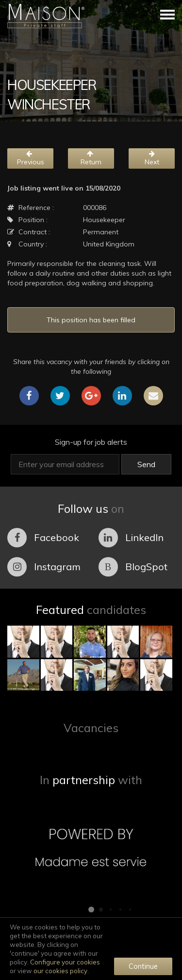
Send (146, 464)
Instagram (44, 567)
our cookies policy (60, 971)
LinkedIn (131, 538)
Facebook (43, 538)
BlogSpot (133, 567)
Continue (143, 966)
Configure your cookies (65, 962)
